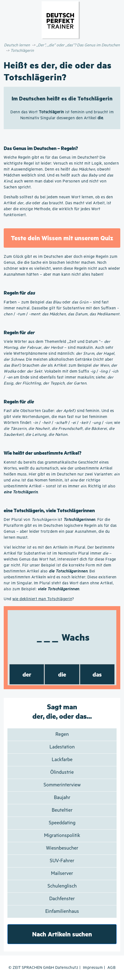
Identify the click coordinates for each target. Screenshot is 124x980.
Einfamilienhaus (62, 911)
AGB (112, 968)
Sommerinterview (62, 785)
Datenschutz (67, 968)
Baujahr (62, 798)
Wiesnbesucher (62, 848)
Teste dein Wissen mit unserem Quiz (62, 238)
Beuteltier (62, 810)
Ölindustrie (62, 772)
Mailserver (62, 874)
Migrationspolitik (62, 836)
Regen (62, 734)
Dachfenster (62, 899)
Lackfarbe (62, 760)
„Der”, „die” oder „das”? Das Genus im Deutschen (78, 45)
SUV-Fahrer (62, 861)
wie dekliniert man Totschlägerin (42, 599)
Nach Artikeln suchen (62, 934)
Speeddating (62, 823)
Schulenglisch (62, 886)
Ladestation (62, 747)
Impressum (93, 968)
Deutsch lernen (17, 45)
